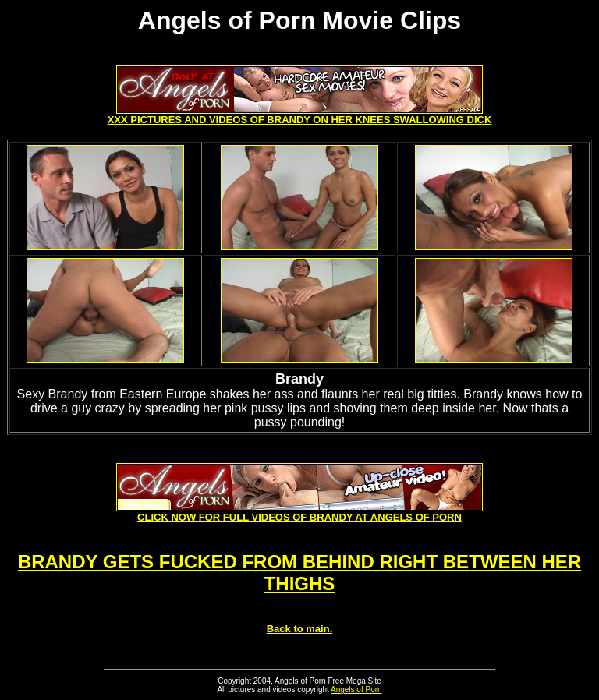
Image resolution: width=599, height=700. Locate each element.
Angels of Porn (356, 689)
